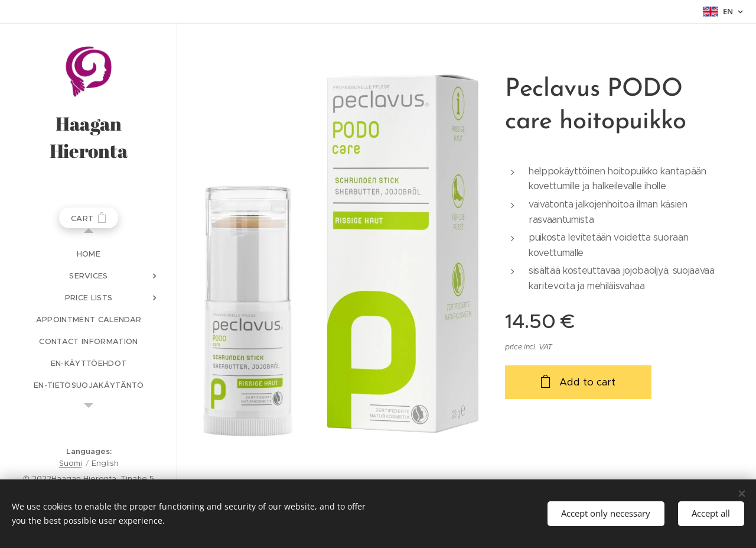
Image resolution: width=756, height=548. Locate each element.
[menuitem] (89, 254)
